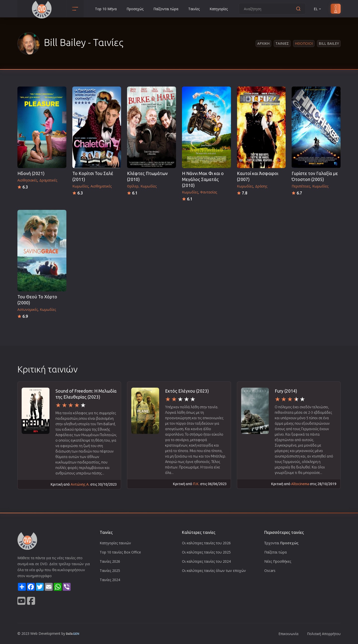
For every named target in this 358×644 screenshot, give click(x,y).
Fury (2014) (286, 391)
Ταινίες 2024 (110, 580)
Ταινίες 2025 (110, 571)
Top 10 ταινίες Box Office (120, 552)
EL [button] (318, 9)
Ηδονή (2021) (31, 173)
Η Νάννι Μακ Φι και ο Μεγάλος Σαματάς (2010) (203, 179)
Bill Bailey (329, 43)
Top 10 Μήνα (106, 9)
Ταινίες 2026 (110, 561)
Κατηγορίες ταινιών (115, 543)
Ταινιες (282, 43)
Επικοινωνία (288, 634)
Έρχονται (281, 543)
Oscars (270, 571)
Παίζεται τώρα (275, 552)
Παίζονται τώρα (166, 9)
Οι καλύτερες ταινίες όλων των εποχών (214, 571)
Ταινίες (194, 9)
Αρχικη (263, 43)
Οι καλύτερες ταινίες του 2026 (206, 543)
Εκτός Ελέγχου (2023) (187, 391)
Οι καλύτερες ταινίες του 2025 (206, 552)
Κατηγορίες (219, 9)
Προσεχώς (135, 9)
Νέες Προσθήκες (278, 561)
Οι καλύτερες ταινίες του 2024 (206, 561)
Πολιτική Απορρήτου (324, 634)
